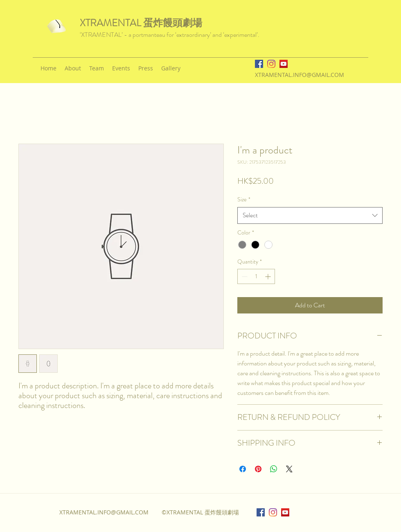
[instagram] (271, 64)
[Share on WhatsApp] (274, 469)
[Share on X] (289, 469)
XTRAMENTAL (112, 23)
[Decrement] (244, 276)
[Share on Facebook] (243, 469)
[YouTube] (284, 64)
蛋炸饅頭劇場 (173, 23)
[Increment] (269, 276)
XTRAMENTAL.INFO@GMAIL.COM (300, 75)
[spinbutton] (256, 276)
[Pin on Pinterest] (258, 469)
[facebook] (259, 64)
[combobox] (310, 215)
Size (244, 199)
